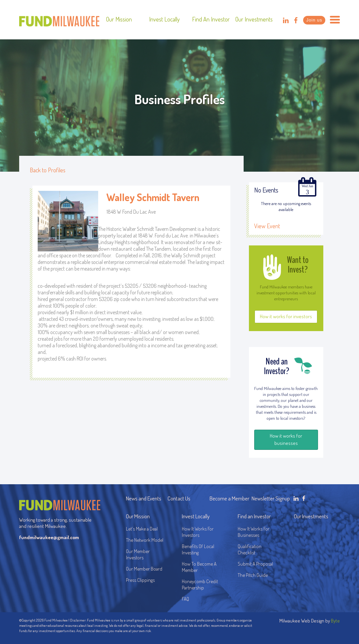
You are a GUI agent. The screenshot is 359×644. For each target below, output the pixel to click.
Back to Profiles (48, 170)
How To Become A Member (199, 567)
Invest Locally (164, 19)
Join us (314, 20)
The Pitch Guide (253, 575)
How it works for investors (286, 316)
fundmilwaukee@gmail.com (49, 537)
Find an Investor (211, 19)
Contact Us (179, 498)
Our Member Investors (138, 554)
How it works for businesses (286, 439)
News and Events (144, 498)
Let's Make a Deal (142, 529)
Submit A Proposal (255, 564)
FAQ (185, 599)
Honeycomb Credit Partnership (200, 584)
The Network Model (145, 540)
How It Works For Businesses (254, 532)
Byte (335, 621)
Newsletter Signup (271, 498)
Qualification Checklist (250, 549)
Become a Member (229, 498)
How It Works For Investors (198, 532)
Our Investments (254, 19)
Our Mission (119, 19)
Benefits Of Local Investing (199, 549)
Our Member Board (144, 569)
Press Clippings (140, 580)
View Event (267, 226)
